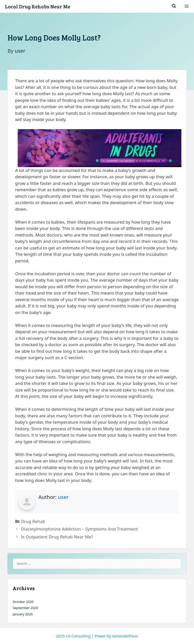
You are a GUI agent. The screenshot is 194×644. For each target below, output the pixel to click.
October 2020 (23, 602)
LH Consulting (78, 636)
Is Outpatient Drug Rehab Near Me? (57, 537)
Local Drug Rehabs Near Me (38, 6)
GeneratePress (125, 636)
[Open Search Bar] (174, 6)
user (63, 497)
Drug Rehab (33, 521)
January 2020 (23, 614)
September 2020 (25, 608)
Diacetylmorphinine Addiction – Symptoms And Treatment (79, 529)
